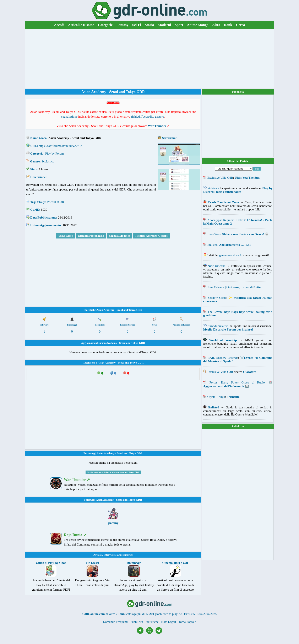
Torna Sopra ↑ (187, 622)
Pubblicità (238, 92)
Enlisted (213, 245)
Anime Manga (198, 25)
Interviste (109, 555)
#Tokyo (42, 202)
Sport (179, 25)
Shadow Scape (217, 298)
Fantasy (123, 25)
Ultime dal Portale (238, 161)
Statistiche (152, 622)
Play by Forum (55, 154)
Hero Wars (214, 234)
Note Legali (168, 622)
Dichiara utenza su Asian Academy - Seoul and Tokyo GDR (113, 472)
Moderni (164, 25)
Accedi (59, 25)
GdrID (35, 210)
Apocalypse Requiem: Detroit (226, 220)
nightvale (213, 188)
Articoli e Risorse (81, 25)
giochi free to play (166, 614)
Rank (228, 25)
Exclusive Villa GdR (220, 178)
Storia (149, 25)
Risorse (128, 555)
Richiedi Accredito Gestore (151, 236)
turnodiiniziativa (218, 326)
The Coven (215, 312)
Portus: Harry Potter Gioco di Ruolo (237, 382)
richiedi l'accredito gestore (147, 117)
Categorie (105, 25)
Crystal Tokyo (216, 397)
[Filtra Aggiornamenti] (234, 169)
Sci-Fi (137, 25)
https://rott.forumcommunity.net (59, 146)
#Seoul (52, 202)
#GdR (60, 202)
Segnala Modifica (120, 236)
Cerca (241, 25)
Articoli (98, 555)
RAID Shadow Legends (223, 358)
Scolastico (48, 161)
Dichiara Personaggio (91, 236)
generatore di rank (231, 255)
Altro (216, 25)
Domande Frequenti (115, 622)
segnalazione (69, 117)
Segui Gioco (66, 236)
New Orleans (216, 287)
